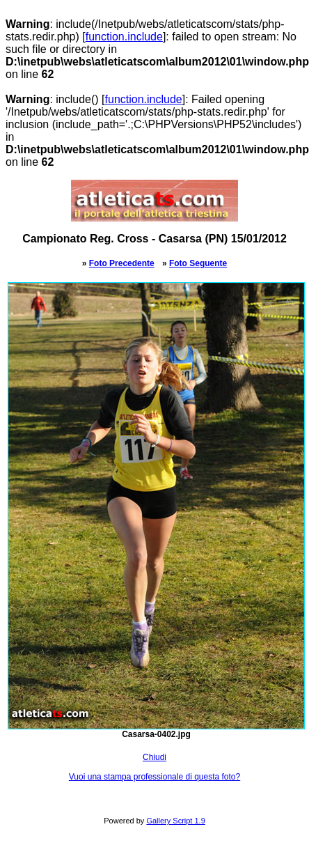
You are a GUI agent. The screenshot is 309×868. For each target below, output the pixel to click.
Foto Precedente (122, 263)
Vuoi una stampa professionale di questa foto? (154, 777)
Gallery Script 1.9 (175, 821)
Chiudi (154, 757)
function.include (124, 37)
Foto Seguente (198, 263)
